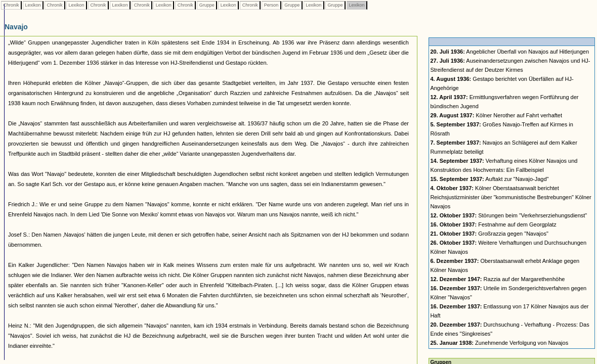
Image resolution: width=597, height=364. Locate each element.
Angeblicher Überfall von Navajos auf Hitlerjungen (509, 52)
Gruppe (207, 5)
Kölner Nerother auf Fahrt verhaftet (496, 115)
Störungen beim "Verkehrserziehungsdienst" (508, 215)
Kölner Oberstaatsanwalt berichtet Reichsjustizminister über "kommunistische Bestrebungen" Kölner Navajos (510, 197)
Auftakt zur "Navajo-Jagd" (489, 179)
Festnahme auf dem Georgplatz (493, 224)
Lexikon (33, 5)
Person (271, 5)
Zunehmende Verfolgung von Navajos (499, 343)
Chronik (11, 5)
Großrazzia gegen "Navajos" (489, 234)
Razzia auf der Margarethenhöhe (497, 279)
